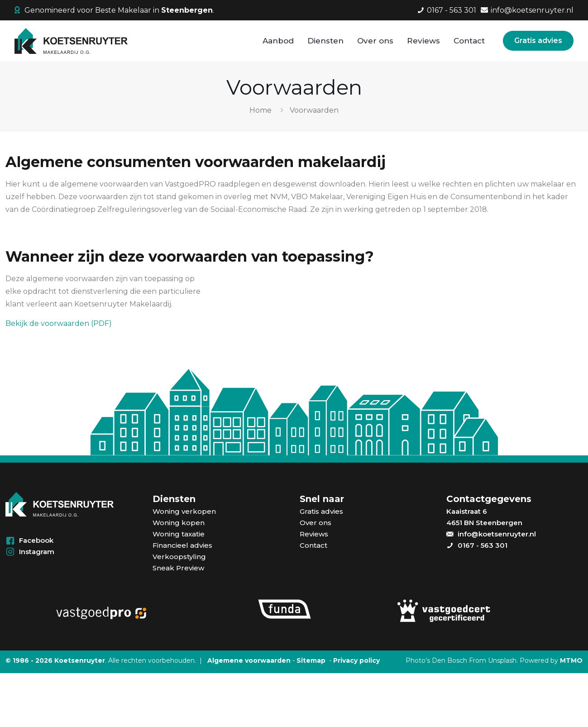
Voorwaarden (314, 110)
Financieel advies (182, 545)
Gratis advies (538, 41)
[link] (100, 611)
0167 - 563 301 (483, 545)
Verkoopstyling (179, 557)
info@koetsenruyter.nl (497, 534)
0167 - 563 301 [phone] (452, 10)
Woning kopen (179, 523)
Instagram (37, 552)
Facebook (36, 540)
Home (261, 110)
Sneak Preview (178, 568)
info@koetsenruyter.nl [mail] (532, 10)
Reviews (314, 534)
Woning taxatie (179, 534)
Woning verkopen (184, 511)
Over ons (316, 523)
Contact (313, 545)
